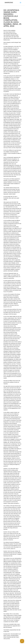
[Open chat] (22, 641)
